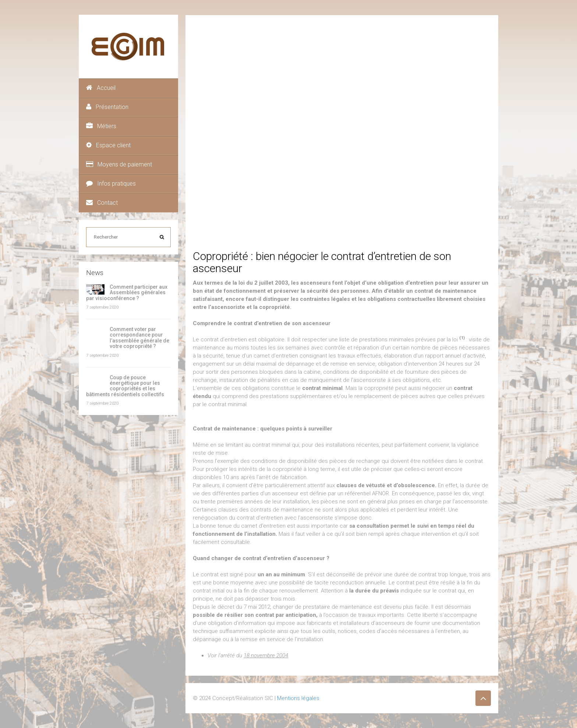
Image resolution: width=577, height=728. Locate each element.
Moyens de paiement (119, 164)
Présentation (107, 107)
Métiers (101, 126)
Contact (102, 203)
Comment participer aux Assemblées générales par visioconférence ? (127, 293)
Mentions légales (298, 698)
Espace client (108, 145)
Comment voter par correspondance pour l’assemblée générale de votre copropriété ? (139, 338)
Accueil (101, 88)
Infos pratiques (111, 184)
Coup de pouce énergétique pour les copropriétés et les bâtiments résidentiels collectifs (125, 386)
